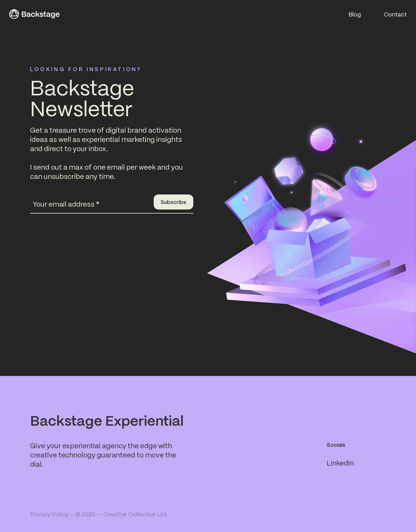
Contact (395, 14)
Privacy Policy (49, 514)
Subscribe (173, 202)
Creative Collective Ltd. (135, 514)
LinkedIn (340, 463)
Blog (355, 14)
